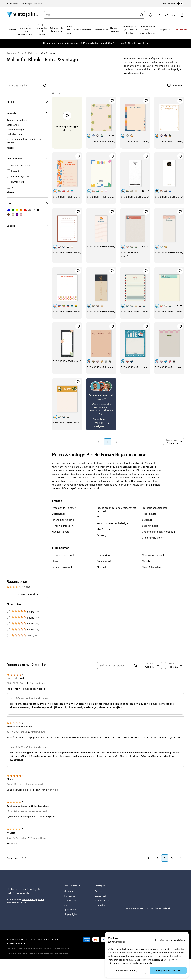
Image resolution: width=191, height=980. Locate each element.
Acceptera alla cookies (168, 970)
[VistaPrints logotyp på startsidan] (22, 15)
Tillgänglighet (70, 914)
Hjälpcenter (69, 896)
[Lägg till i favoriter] (112, 101)
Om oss (98, 891)
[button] (99, 442)
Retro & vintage (47, 53)
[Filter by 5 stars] (9, 612)
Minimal (101, 567)
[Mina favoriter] (166, 15)
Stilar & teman (15, 158)
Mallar (31, 53)
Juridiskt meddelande (16, 943)
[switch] (173, 4)
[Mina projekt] (159, 15)
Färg (9, 203)
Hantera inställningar (128, 970)
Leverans (68, 905)
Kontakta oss (70, 900)
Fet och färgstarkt (62, 567)
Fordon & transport (63, 526)
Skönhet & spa (150, 526)
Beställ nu (142, 43)
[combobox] (92, 15)
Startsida (11, 53)
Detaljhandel (59, 514)
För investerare (102, 900)
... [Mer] (22, 53)
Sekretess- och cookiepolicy (41, 939)
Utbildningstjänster (153, 538)
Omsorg (101, 535)
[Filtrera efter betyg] (152, 666)
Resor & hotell (150, 514)
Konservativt (104, 561)
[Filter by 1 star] (9, 636)
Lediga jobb (101, 896)
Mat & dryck (103, 529)
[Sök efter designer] (45, 86)
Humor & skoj (104, 555)
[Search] (135, 666)
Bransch (11, 113)
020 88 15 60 (12, 939)
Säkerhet (147, 520)
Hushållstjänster (61, 532)
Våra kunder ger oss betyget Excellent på (148, 908)
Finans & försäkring (63, 520)
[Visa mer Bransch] (11, 148)
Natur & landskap (152, 567)
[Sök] (141, 15)
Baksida (11, 226)
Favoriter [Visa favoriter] (175, 86)
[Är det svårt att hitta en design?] (101, 404)
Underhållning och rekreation (158, 532)
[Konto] (174, 15)
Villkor (57, 939)
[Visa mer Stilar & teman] (11, 192)
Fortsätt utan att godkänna (170, 940)
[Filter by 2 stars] (9, 630)
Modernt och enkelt (153, 555)
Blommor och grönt (63, 555)
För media (100, 905)
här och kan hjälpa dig (33, 899)
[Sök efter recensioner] (116, 666)
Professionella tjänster (154, 508)
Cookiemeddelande (141, 963)
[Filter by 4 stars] (9, 618)
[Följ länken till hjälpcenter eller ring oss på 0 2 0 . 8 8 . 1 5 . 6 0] (150, 15)
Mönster (147, 561)
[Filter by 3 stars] (9, 624)
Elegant (56, 561)
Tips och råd (70, 910)
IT (98, 517)
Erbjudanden (181, 30)
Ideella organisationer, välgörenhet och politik (117, 509)
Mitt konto (68, 891)
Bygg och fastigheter (64, 508)
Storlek (11, 102)
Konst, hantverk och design (112, 523)
